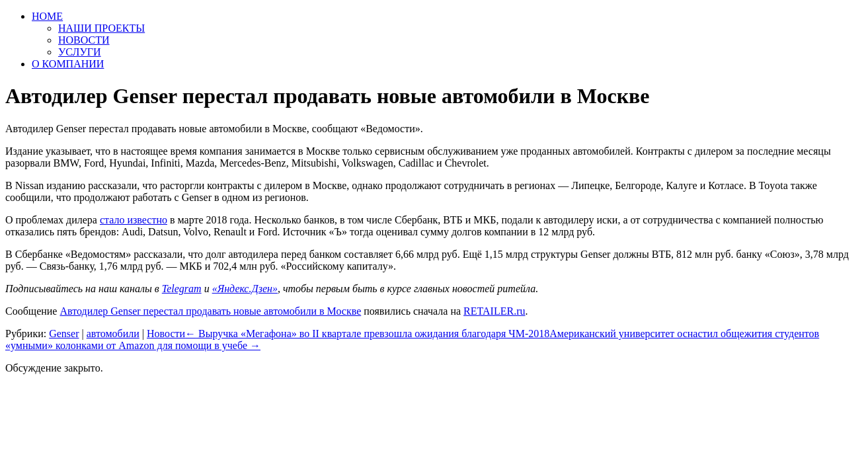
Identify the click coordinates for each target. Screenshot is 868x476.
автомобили (113, 334)
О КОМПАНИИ (68, 64)
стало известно (134, 220)
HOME (47, 16)
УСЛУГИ (80, 52)
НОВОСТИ (84, 40)
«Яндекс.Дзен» (245, 289)
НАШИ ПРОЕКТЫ (101, 28)
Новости (166, 334)
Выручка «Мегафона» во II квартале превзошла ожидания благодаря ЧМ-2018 (367, 334)
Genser (64, 334)
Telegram (182, 289)
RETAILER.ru (494, 311)
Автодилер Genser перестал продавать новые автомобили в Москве (210, 311)
